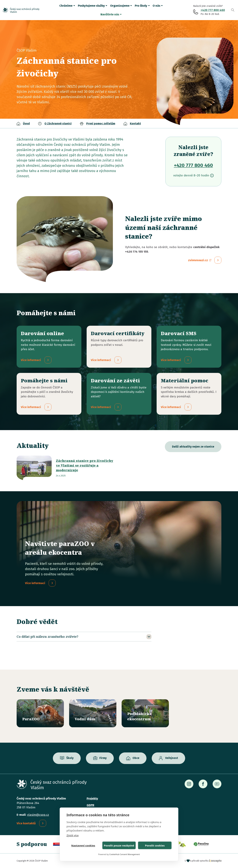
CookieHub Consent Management (125, 854)
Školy (70, 758)
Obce (136, 758)
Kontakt (135, 124)
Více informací (35, 583)
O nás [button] (156, 6)
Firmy (103, 758)
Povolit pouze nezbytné (119, 845)
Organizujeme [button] (120, 6)
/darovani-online (49, 347)
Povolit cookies (155, 845)
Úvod (26, 124)
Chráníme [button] (66, 6)
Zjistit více (73, 835)
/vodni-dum (93, 713)
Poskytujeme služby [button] (91, 6)
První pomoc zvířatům (101, 124)
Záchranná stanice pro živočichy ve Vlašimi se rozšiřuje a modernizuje (85, 466)
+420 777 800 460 (213, 10)
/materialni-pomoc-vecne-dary (189, 394)
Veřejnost (172, 758)
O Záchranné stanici (58, 124)
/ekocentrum (145, 713)
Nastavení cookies (83, 845)
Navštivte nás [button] (110, 14)
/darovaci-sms (189, 347)
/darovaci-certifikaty (119, 347)
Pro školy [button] (141, 6)
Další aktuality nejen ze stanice (193, 447)
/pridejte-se (49, 394)
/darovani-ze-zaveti (119, 394)
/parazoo (40, 713)
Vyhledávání (233, 10)
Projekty (92, 799)
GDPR (90, 805)
